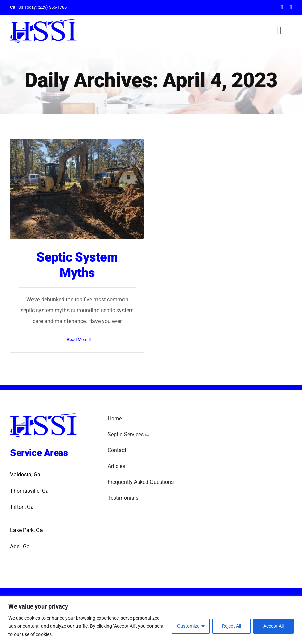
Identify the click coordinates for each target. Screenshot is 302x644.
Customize (188, 626)
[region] (151, 620)
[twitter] (291, 7)
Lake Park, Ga (26, 530)
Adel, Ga (20, 547)
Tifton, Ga (22, 507)
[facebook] (282, 7)
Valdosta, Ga (25, 475)
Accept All (273, 626)
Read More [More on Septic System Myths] (77, 339)
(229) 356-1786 (52, 7)
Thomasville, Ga (29, 491)
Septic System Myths (77, 265)
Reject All (231, 626)
